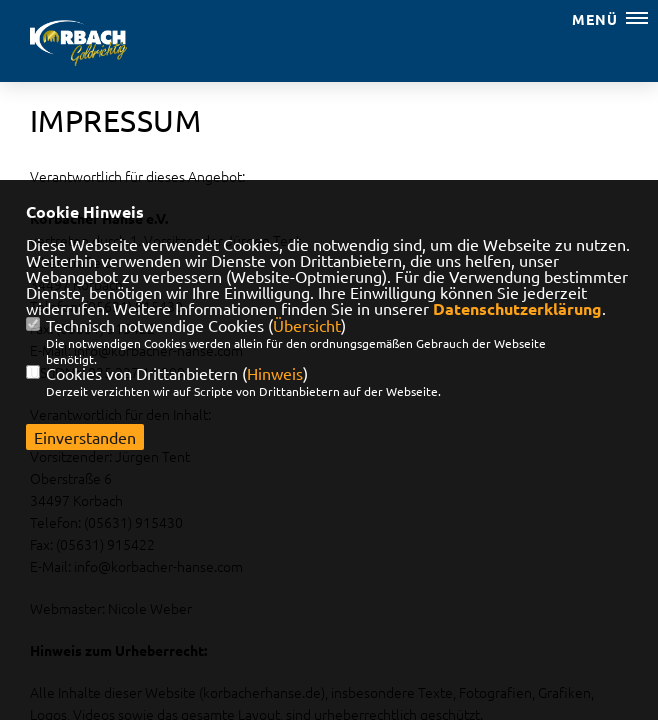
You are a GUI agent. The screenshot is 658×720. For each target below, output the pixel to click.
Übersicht (307, 325)
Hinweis (275, 373)
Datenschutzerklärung (517, 308)
